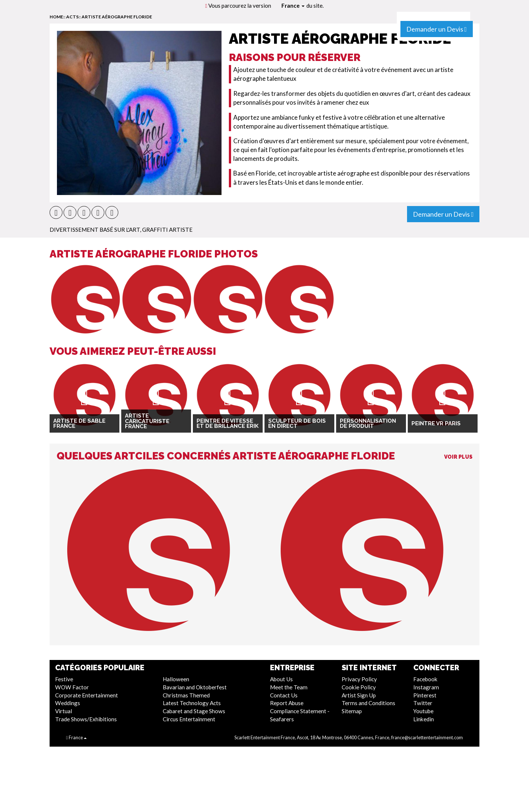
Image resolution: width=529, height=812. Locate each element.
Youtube (423, 711)
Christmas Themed (186, 695)
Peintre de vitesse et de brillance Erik (228, 424)
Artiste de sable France (79, 424)
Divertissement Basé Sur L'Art (95, 230)
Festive (64, 679)
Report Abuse (287, 703)
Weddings (68, 703)
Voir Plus (458, 457)
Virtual (64, 711)
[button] (56, 212)
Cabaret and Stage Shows (194, 711)
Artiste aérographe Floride (117, 17)
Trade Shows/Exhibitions (86, 719)
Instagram (426, 687)
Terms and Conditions (368, 703)
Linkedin (424, 719)
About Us (281, 679)
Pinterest (425, 695)
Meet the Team (289, 687)
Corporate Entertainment (87, 695)
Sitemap (352, 711)
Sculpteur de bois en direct (297, 424)
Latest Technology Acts (192, 703)
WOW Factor (72, 687)
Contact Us (284, 695)
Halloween (176, 679)
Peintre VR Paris (436, 423)
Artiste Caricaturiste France (147, 421)
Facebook (425, 679)
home (56, 17)
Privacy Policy (359, 679)
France (293, 6)
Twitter (423, 703)
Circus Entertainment (189, 719)
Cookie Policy (359, 687)
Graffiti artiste (167, 230)
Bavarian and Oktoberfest (195, 687)
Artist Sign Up (359, 695)
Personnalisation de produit (368, 424)
